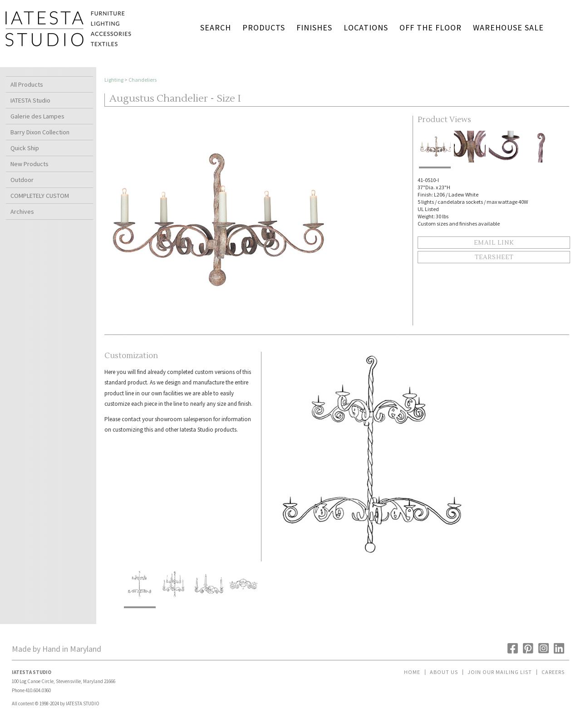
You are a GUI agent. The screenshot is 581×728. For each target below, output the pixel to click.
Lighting (114, 80)
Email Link (494, 243)
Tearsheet (494, 257)
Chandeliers (143, 80)
